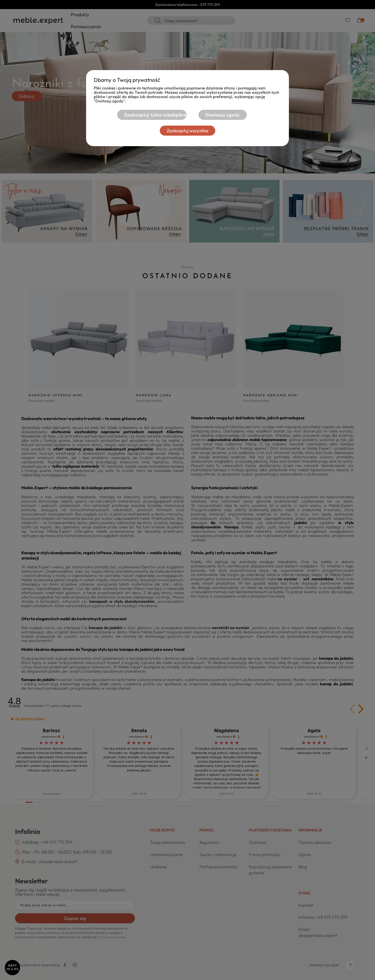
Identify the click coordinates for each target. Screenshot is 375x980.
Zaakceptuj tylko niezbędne (154, 115)
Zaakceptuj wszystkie (187, 131)
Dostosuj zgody (223, 115)
